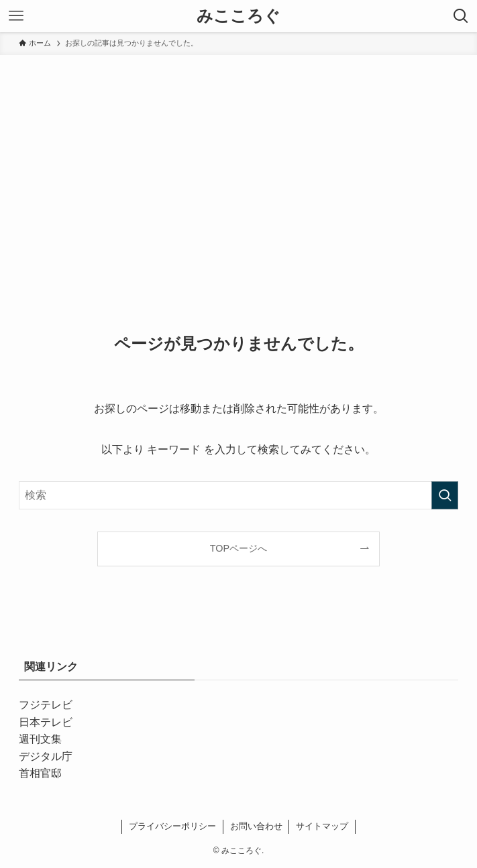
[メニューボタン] (16, 16)
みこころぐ (238, 16)
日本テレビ (46, 722)
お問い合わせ (256, 826)
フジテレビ (46, 705)
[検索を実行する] (445, 495)
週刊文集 (40, 739)
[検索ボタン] (461, 16)
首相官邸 (40, 773)
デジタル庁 (46, 756)
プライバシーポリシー (172, 826)
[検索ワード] (238, 495)
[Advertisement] (238, 156)
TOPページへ (238, 548)
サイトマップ (322, 826)
